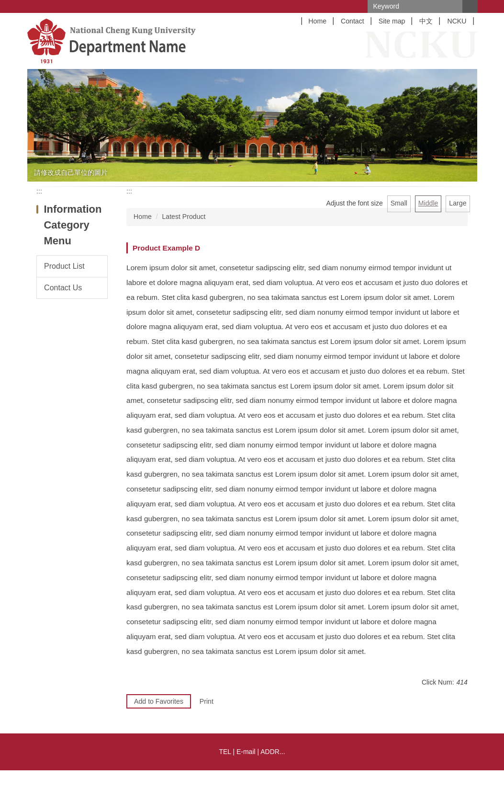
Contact (353, 21)
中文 (426, 21)
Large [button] (458, 203)
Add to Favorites (159, 701)
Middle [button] (428, 203)
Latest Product (184, 217)
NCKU (457, 21)
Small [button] (399, 203)
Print (207, 701)
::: (39, 191)
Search (470, 6)
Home (317, 21)
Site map (392, 21)
